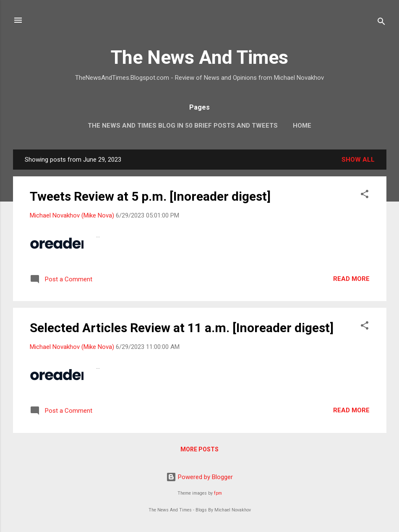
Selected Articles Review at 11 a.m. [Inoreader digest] (182, 328)
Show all (358, 160)
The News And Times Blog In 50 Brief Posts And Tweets (183, 126)
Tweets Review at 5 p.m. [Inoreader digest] (150, 196)
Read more (351, 279)
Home (302, 126)
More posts (199, 449)
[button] (365, 195)
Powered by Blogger (199, 477)
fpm (218, 493)
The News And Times (199, 57)
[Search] (381, 23)
